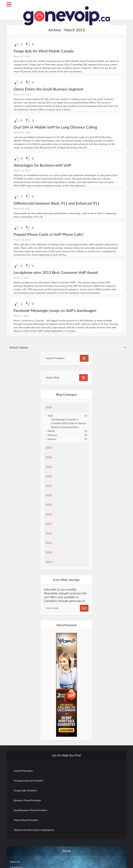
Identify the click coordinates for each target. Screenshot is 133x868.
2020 (49, 495)
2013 (49, 562)
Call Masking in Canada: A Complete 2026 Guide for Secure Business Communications (69, 423)
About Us (15, 862)
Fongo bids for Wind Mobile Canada (43, 51)
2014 (49, 552)
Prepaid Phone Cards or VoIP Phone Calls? (48, 234)
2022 (49, 476)
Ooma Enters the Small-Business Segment (48, 89)
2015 (49, 543)
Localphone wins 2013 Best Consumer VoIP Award (56, 272)
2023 (49, 467)
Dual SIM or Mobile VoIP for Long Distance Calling (55, 127)
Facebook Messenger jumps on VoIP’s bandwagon (55, 310)
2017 (49, 524)
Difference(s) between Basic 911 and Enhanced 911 (56, 203)
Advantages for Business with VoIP (42, 165)
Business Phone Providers (27, 800)
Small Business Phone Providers (30, 810)
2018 (49, 514)
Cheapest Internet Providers (29, 781)
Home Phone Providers (26, 820)
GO (84, 608)
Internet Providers (23, 771)
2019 (49, 505)
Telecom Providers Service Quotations (34, 830)
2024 (49, 457)
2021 (49, 486)
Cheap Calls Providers (25, 790)
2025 (49, 448)
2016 (49, 533)
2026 (49, 407)
